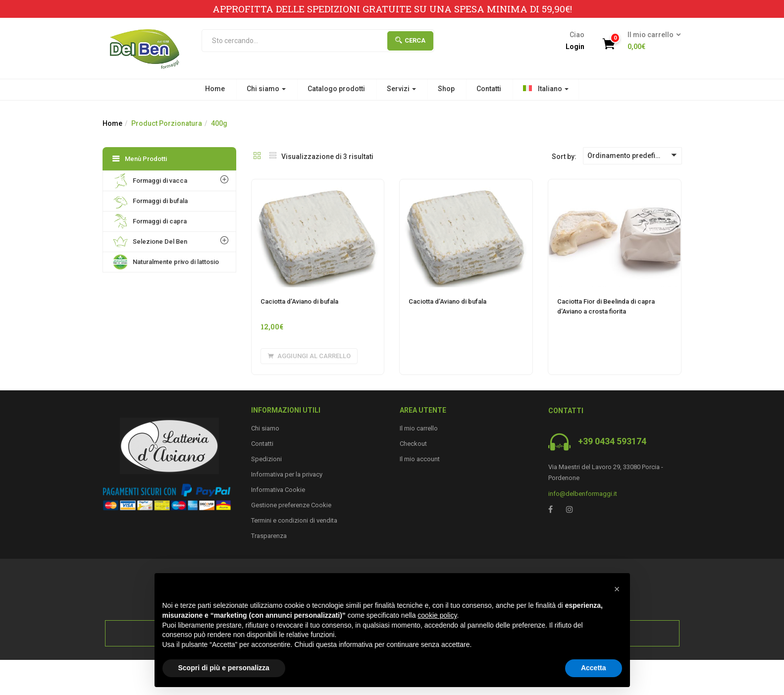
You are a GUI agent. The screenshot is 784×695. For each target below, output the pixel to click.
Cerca (410, 40)
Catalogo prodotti (336, 89)
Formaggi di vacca (150, 181)
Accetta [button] (594, 668)
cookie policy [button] (437, 615)
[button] (651, 41)
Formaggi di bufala (150, 201)
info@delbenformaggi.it (583, 494)
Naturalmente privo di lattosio (166, 262)
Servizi (401, 89)
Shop (446, 89)
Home (215, 89)
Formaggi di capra (150, 221)
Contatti (489, 89)
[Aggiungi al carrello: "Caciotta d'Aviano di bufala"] (309, 356)
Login (575, 47)
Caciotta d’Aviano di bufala (299, 301)
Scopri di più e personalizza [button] (224, 668)
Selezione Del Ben (150, 242)
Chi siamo (266, 89)
